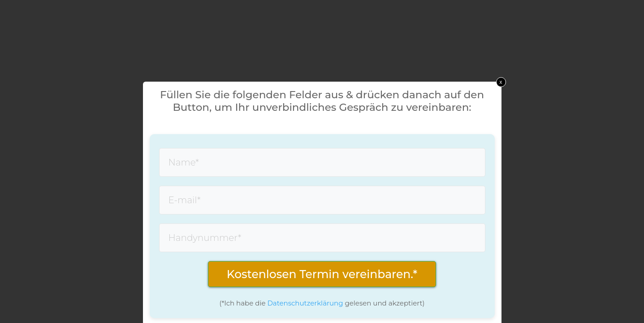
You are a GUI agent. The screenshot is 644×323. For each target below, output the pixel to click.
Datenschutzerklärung (305, 303)
